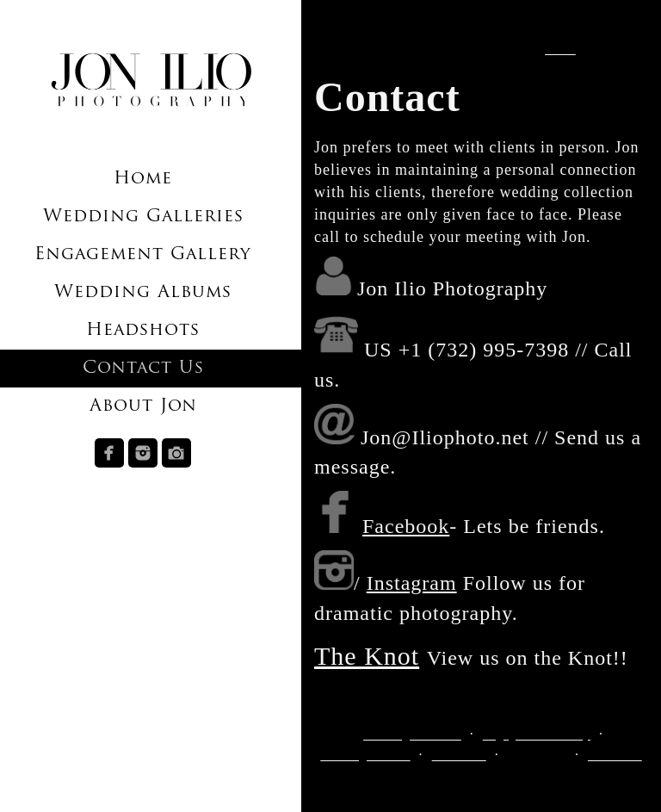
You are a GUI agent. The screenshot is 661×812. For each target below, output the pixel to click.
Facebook (406, 526)
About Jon (143, 406)
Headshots (143, 331)
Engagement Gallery (143, 255)
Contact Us (143, 369)
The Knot (367, 656)
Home (143, 179)
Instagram (412, 583)
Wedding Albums (143, 293)
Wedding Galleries (143, 217)
